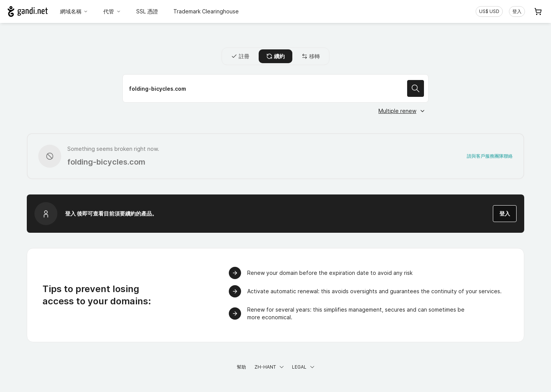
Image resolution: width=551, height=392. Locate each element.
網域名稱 (74, 11)
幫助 (241, 367)
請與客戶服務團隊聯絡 (490, 156)
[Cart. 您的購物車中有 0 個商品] (538, 11)
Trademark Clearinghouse (206, 11)
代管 (112, 11)
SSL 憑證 (147, 11)
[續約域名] (275, 88)
